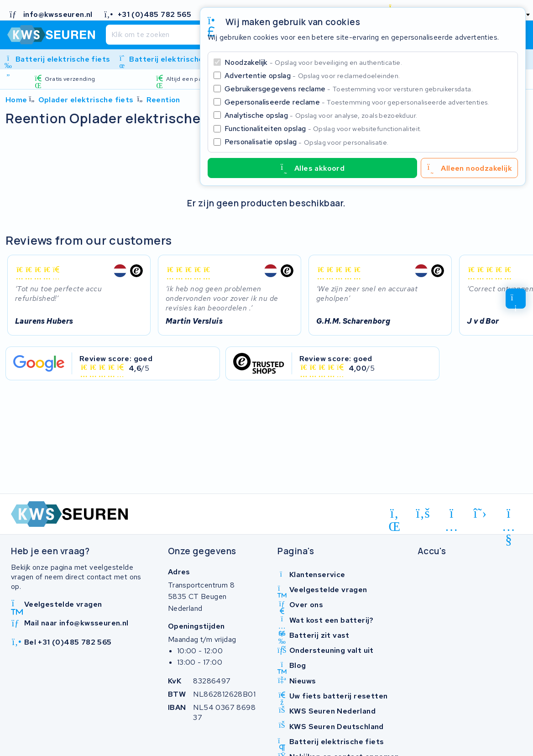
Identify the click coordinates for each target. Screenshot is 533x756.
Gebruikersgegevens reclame (349, 89)
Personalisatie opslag (307, 142)
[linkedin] (395, 515)
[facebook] (423, 513)
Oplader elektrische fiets (86, 100)
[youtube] (509, 515)
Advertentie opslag (312, 76)
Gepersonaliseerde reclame (357, 102)
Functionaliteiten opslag (323, 129)
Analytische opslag (321, 115)
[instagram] (452, 515)
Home (16, 100)
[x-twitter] (480, 513)
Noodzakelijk (313, 62)
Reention (163, 100)
